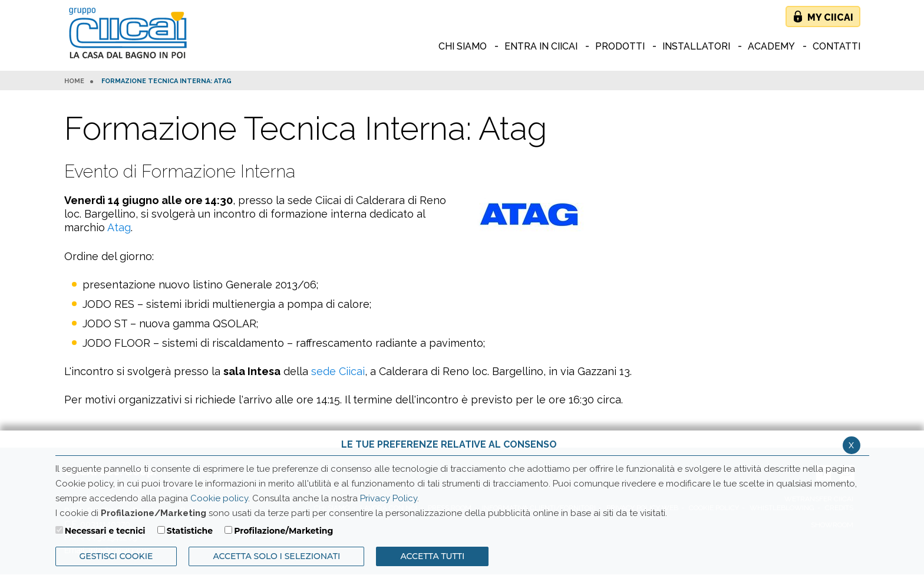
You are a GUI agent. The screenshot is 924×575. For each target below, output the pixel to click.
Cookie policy (219, 498)
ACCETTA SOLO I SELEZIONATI (276, 556)
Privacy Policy (389, 498)
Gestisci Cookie (116, 556)
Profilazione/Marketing (283, 531)
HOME (74, 81)
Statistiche (190, 531)
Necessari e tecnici (105, 531)
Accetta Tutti (432, 556)
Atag (119, 227)
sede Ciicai (338, 371)
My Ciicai (830, 17)
